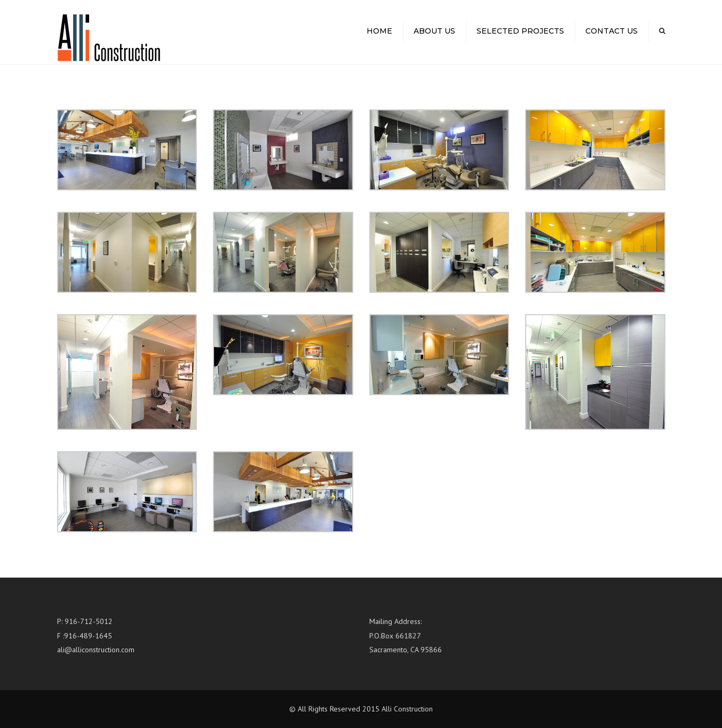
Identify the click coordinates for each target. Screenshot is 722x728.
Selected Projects (520, 31)
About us (434, 31)
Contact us (612, 31)
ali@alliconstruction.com (96, 650)
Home (379, 31)
